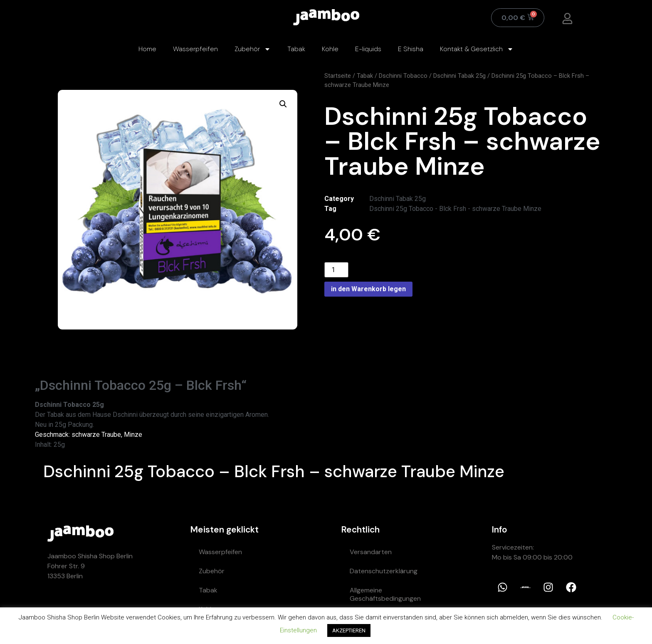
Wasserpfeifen (195, 49)
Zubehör (253, 49)
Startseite (338, 76)
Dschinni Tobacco (403, 76)
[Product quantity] (336, 270)
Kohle (330, 49)
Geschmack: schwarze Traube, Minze (89, 435)
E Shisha (411, 49)
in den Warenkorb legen (368, 289)
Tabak (296, 49)
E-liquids (368, 49)
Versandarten (371, 552)
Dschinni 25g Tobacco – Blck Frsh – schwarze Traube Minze (274, 471)
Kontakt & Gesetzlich (477, 49)
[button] (283, 104)
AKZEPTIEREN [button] (349, 630)
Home (147, 49)
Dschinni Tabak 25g (459, 76)
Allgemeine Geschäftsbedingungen (385, 594)
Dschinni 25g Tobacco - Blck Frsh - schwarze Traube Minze (455, 209)
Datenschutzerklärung (384, 571)
